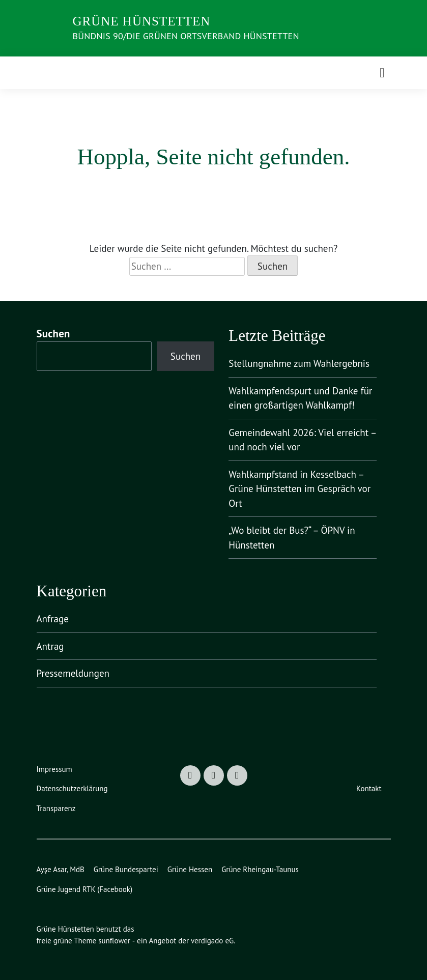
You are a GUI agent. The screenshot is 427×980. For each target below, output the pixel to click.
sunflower (114, 941)
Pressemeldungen (73, 673)
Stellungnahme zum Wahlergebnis (299, 363)
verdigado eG (212, 941)
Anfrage (53, 619)
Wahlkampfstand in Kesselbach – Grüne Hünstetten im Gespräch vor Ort (300, 489)
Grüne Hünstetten (142, 21)
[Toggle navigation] (382, 73)
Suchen (53, 334)
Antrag (50, 646)
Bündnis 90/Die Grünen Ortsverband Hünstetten (186, 36)
